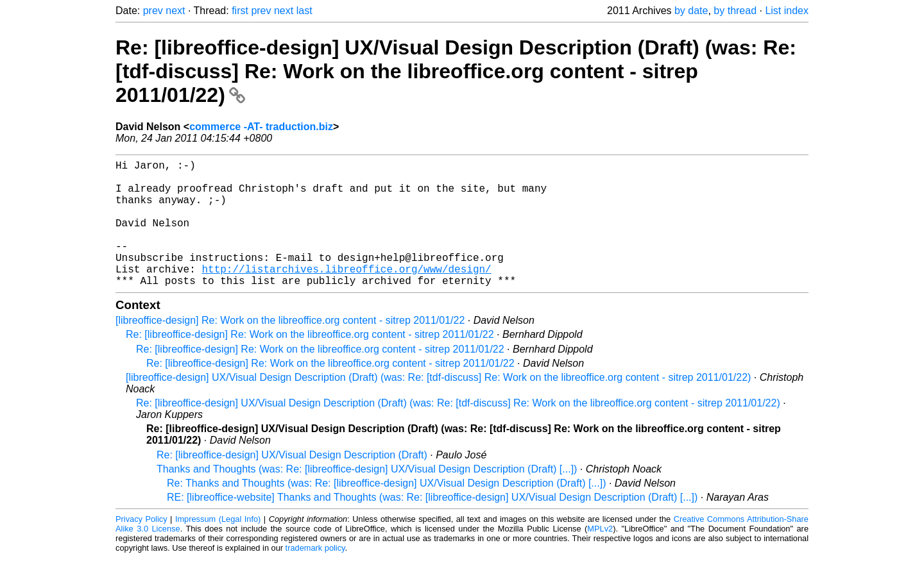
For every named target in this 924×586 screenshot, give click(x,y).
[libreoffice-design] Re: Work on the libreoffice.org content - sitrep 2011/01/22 (290, 348)
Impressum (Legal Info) (218, 547)
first (240, 11)
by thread (735, 11)
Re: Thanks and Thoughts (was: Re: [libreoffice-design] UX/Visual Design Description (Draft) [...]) (386, 511)
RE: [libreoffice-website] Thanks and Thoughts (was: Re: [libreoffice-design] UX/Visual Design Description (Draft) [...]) (432, 525)
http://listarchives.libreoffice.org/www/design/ (346, 294)
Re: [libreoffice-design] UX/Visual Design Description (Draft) (292, 483)
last (304, 11)
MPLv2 (600, 557)
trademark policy (315, 576)
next (175, 11)
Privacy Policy (141, 547)
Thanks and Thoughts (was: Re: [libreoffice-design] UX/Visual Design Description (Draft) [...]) (367, 497)
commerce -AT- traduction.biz (261, 127)
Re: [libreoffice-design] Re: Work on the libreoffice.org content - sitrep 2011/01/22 (310, 363)
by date (691, 11)
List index (787, 11)
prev (153, 11)
